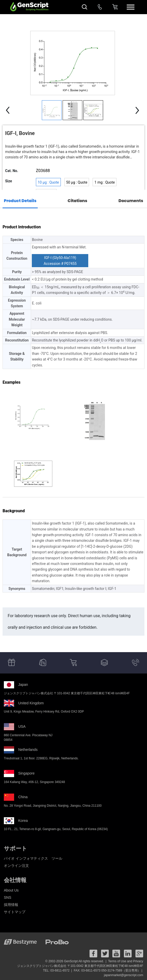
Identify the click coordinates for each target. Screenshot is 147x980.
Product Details (20, 201)
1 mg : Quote (105, 182)
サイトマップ (15, 912)
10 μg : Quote (48, 182)
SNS (8, 897)
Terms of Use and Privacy (126, 961)
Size (9, 181)
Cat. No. (12, 171)
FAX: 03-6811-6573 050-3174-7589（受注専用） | (108, 970)
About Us (11, 890)
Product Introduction (22, 227)
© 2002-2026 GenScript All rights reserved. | (76, 961)
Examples (12, 382)
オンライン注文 (16, 866)
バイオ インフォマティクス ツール (33, 858)
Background (14, 511)
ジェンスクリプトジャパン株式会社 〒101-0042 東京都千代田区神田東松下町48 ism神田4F (80, 966)
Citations (78, 201)
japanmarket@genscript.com (124, 975)
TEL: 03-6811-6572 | (58, 970)
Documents (131, 201)
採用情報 (11, 905)
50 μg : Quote (77, 182)
